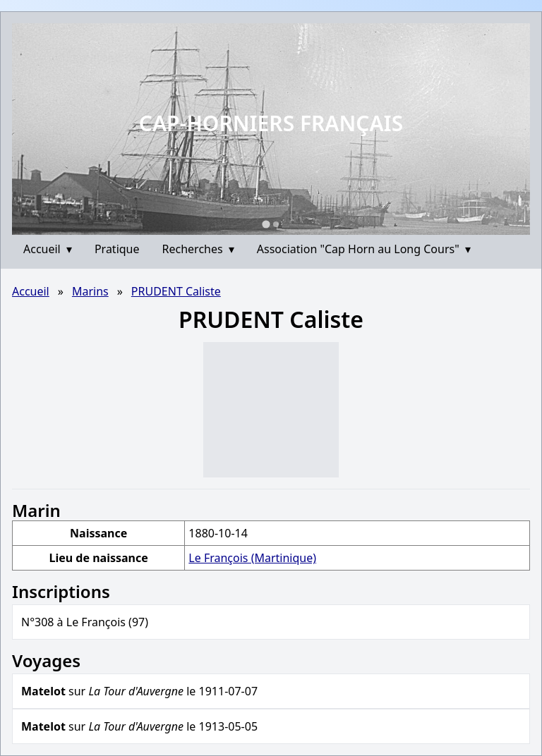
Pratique (117, 249)
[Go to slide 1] (266, 224)
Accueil (48, 249)
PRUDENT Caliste (176, 291)
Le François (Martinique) (252, 558)
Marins (90, 291)
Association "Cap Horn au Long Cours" (364, 249)
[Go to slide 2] (276, 224)
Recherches (198, 249)
